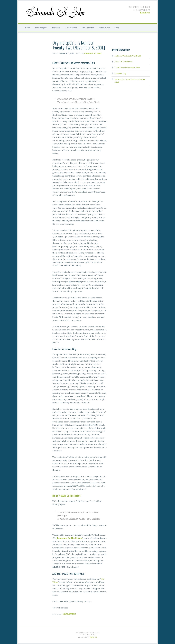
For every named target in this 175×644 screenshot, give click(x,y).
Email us (145, 13)
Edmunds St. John (56, 12)
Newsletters (69, 614)
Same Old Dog (120, 74)
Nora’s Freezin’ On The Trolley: (67, 496)
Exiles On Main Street (124, 62)
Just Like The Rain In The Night (128, 56)
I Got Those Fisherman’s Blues (127, 68)
